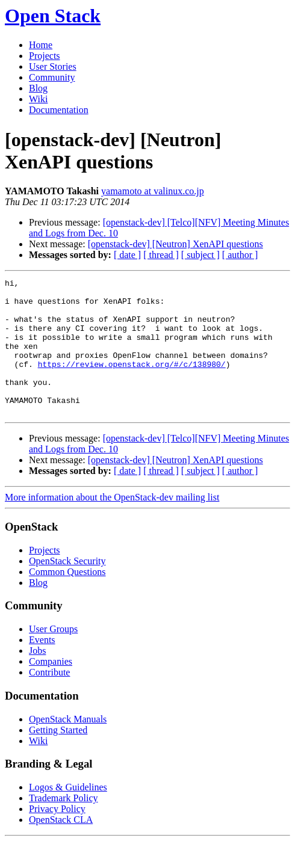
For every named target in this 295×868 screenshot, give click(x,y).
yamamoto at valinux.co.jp (153, 191)
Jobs (37, 678)
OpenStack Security (67, 588)
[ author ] (240, 255)
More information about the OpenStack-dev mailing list (112, 524)
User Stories (53, 66)
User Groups (53, 656)
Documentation (59, 110)
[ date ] (127, 255)
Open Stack (53, 16)
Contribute (49, 699)
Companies (51, 688)
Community (52, 77)
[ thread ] (161, 255)
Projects (45, 56)
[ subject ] (200, 255)
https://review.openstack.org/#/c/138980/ (132, 382)
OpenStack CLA (61, 847)
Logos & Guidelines (68, 814)
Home (41, 45)
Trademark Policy (64, 825)
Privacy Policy (57, 836)
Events (42, 667)
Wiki (38, 99)
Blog (38, 88)
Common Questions (67, 599)
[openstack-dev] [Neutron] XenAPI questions (175, 244)
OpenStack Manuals (68, 746)
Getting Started (58, 757)
